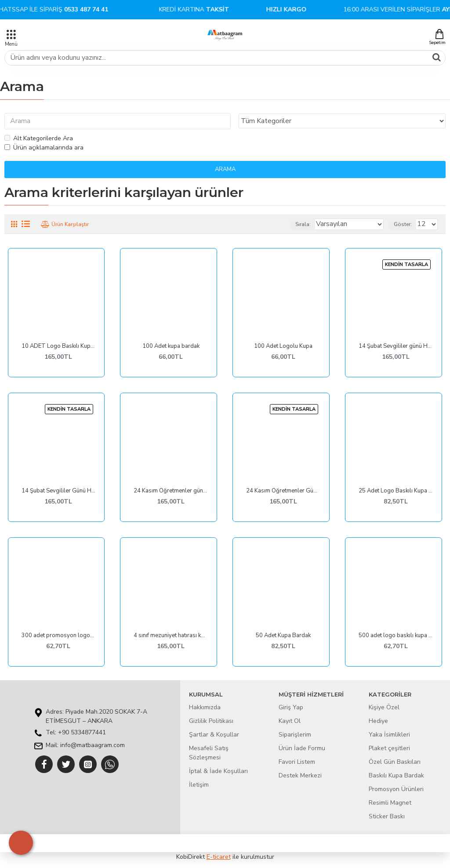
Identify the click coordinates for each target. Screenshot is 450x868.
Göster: (403, 225)
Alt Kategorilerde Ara (39, 139)
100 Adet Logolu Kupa (283, 347)
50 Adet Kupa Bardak (283, 636)
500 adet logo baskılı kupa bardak (396, 636)
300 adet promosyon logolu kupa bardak (59, 636)
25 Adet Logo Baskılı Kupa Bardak (396, 491)
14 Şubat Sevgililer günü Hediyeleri (396, 347)
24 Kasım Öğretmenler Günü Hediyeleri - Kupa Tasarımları (283, 491)
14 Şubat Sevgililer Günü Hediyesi (59, 491)
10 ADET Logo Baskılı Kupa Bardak (59, 347)
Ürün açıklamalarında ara (44, 148)
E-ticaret (219, 857)
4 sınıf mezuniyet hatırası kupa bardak (171, 636)
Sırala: (303, 225)
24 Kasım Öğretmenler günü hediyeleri (171, 491)
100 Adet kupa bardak (171, 347)
